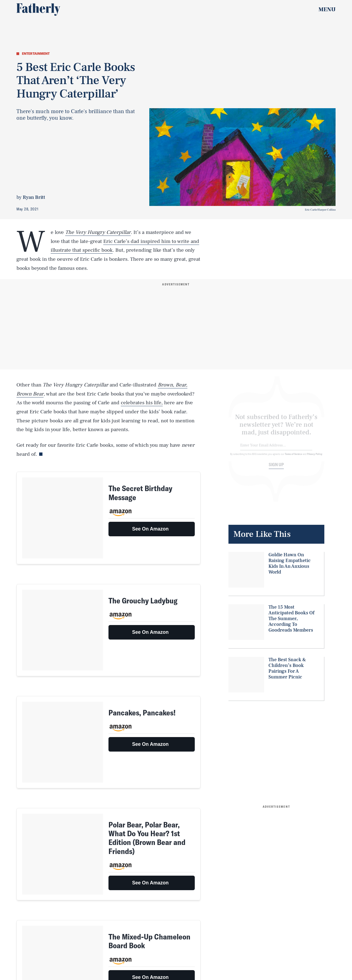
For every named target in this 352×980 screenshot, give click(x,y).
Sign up (276, 469)
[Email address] (276, 450)
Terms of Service (294, 458)
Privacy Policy (315, 458)
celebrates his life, (142, 403)
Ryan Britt (34, 197)
